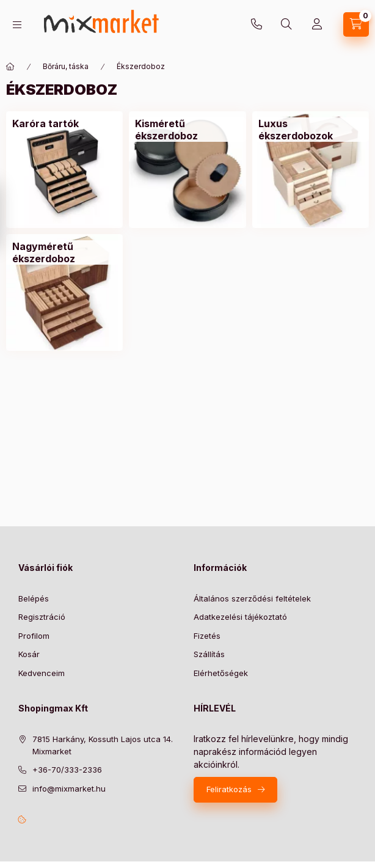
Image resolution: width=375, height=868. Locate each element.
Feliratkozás (229, 789)
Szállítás (209, 654)
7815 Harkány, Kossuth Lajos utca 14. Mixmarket (103, 745)
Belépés (34, 598)
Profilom (34, 636)
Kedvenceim (42, 673)
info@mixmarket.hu (69, 789)
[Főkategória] (10, 67)
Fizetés (207, 636)
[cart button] (356, 24)
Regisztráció (42, 617)
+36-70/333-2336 (257, 24)
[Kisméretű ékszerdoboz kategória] (187, 130)
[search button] (286, 24)
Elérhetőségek (221, 673)
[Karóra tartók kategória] (46, 123)
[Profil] (317, 24)
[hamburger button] (17, 25)
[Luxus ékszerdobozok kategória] (311, 130)
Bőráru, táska (66, 66)
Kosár (29, 654)
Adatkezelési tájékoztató (240, 617)
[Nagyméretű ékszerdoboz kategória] (64, 252)
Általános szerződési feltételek (252, 598)
